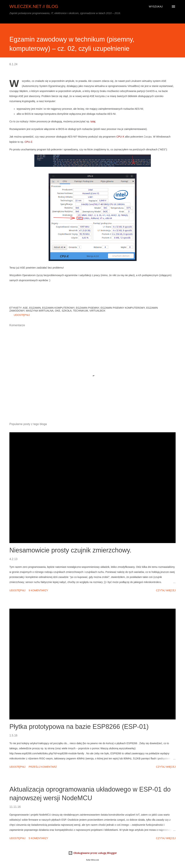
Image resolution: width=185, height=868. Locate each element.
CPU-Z (28, 142)
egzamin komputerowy (58, 308)
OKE (58, 311)
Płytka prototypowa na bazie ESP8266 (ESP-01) (79, 727)
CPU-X (120, 137)
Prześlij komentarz (43, 767)
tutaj (93, 121)
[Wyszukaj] (156, 7)
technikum (80, 311)
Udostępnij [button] (22, 315)
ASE (25, 308)
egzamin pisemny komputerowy (123, 308)
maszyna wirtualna (40, 311)
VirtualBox (97, 311)
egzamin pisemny (88, 308)
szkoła (67, 311)
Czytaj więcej (166, 590)
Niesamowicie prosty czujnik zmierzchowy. (70, 550)
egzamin (35, 308)
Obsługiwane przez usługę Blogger (93, 853)
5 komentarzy (38, 838)
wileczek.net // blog (34, 6)
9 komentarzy (38, 590)
